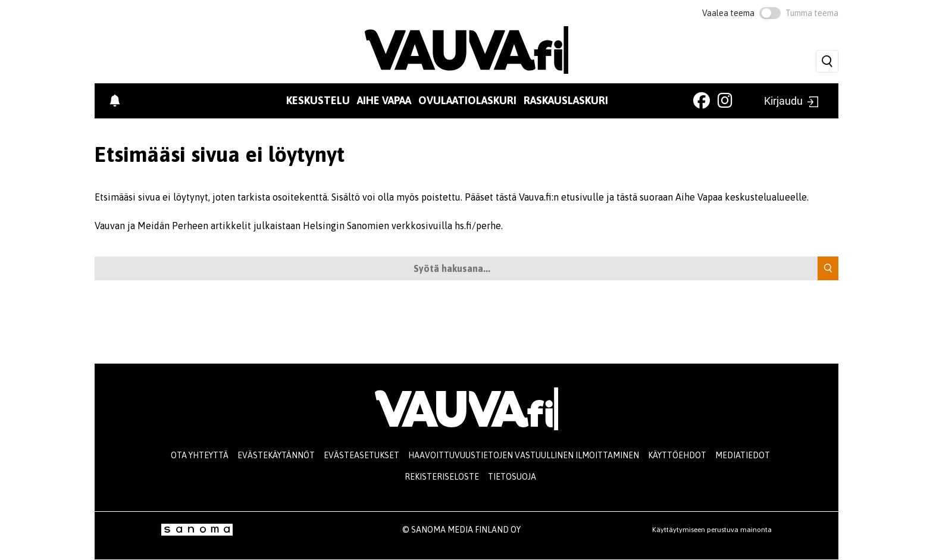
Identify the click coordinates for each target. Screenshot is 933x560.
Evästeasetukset (361, 455)
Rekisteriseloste (442, 477)
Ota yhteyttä (200, 455)
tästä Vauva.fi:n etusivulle (550, 197)
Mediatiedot (743, 455)
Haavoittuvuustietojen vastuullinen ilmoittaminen (524, 455)
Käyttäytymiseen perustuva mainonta (712, 530)
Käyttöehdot (677, 455)
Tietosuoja (512, 477)
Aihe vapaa (384, 100)
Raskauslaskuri (566, 100)
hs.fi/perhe (478, 226)
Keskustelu (318, 100)
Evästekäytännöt (276, 455)
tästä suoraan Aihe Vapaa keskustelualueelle (712, 197)
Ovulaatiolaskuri (467, 100)
